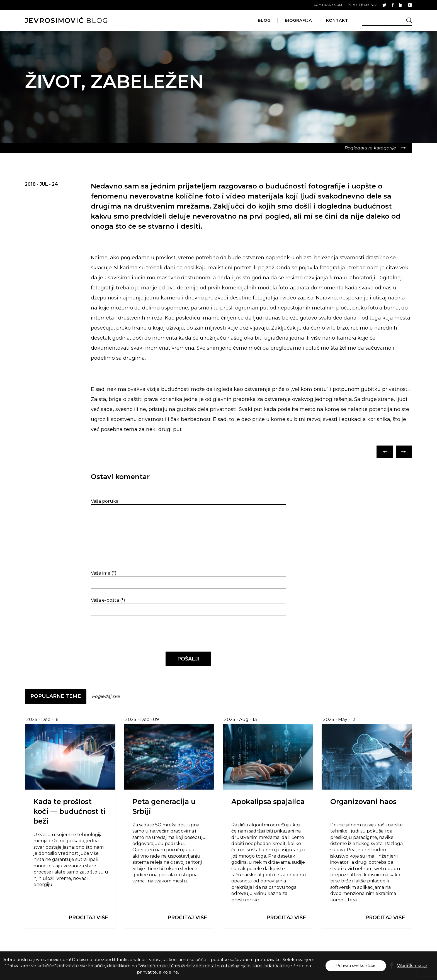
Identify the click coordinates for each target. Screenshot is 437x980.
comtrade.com (328, 5)
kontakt (337, 20)
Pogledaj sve (106, 696)
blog (66, 20)
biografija (298, 20)
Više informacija (412, 966)
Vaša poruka (105, 501)
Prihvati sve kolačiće (356, 966)
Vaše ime (104, 573)
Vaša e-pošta (108, 600)
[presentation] (129, 634)
